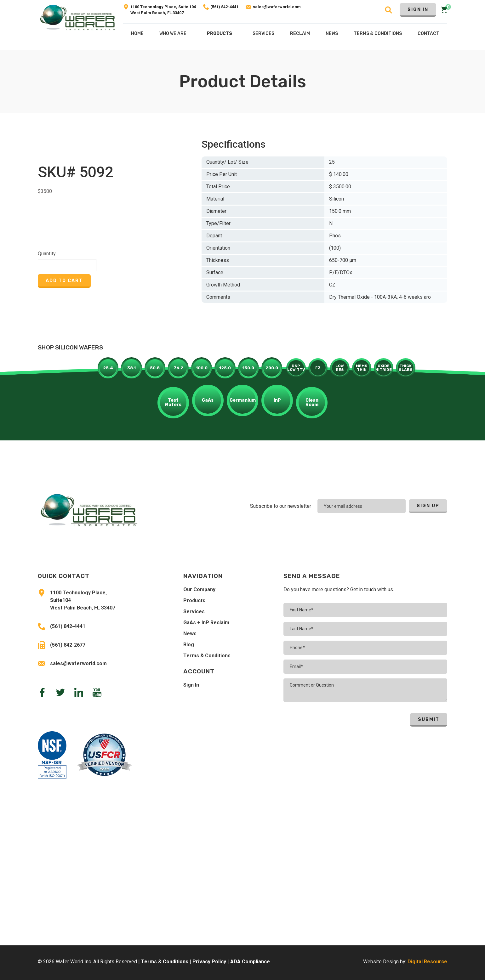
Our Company (199, 589)
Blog (189, 645)
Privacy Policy (209, 962)
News (190, 634)
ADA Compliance (250, 962)
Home (137, 34)
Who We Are (173, 34)
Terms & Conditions (207, 656)
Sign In (418, 10)
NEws (332, 34)
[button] (220, 35)
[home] (78, 25)
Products (220, 34)
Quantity (47, 254)
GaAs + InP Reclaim (206, 623)
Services (194, 612)
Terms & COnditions (378, 34)
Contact (428, 34)
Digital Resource (427, 962)
